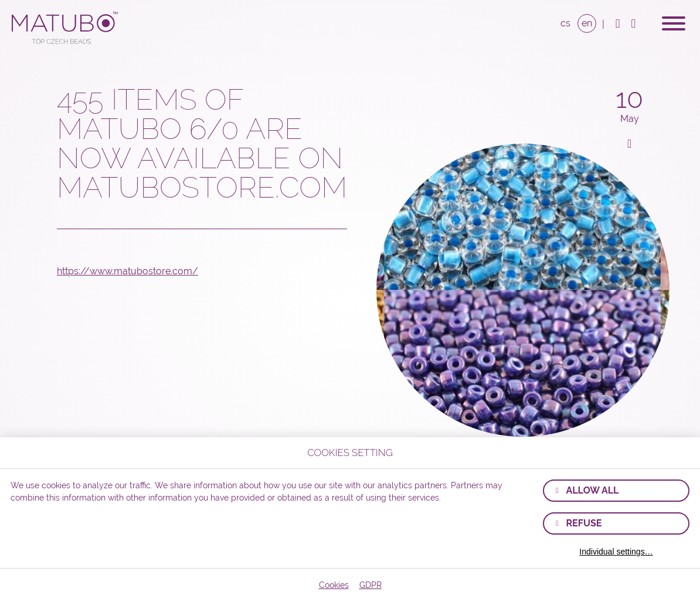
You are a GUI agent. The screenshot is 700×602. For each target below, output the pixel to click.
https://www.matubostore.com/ (128, 271)
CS (565, 23)
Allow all (592, 490)
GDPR (371, 585)
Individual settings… (616, 552)
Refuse (584, 523)
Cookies (334, 585)
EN (587, 23)
